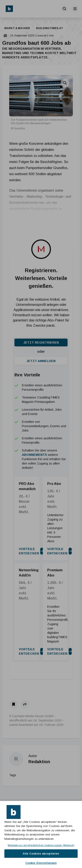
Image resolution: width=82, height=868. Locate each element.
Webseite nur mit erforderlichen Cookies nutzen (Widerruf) (41, 845)
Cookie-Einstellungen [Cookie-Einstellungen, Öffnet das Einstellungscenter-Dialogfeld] (41, 863)
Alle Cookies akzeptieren (41, 854)
